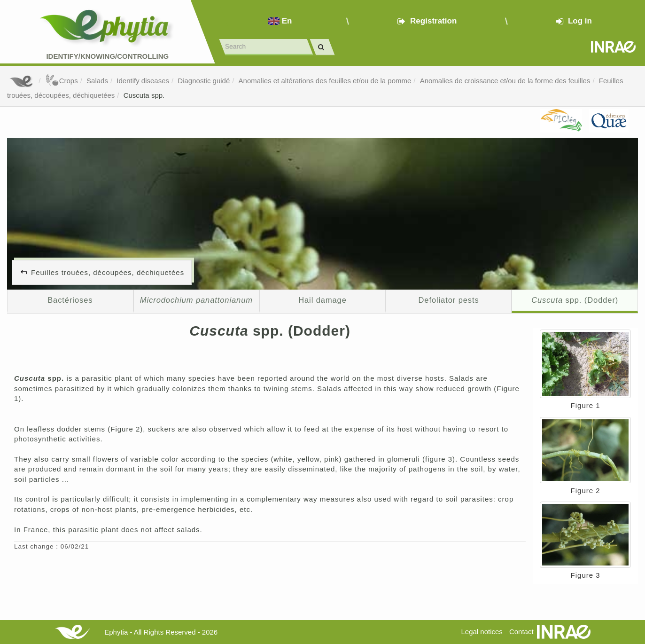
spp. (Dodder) (575, 300)
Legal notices (482, 632)
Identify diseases (143, 81)
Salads (97, 81)
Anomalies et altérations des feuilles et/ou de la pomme (325, 81)
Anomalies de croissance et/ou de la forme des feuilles (505, 81)
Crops (62, 81)
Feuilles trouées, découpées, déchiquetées (108, 272)
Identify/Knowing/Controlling (107, 56)
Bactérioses (70, 300)
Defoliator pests (448, 300)
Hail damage (322, 300)
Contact (521, 632)
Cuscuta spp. (144, 95)
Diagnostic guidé (204, 81)
